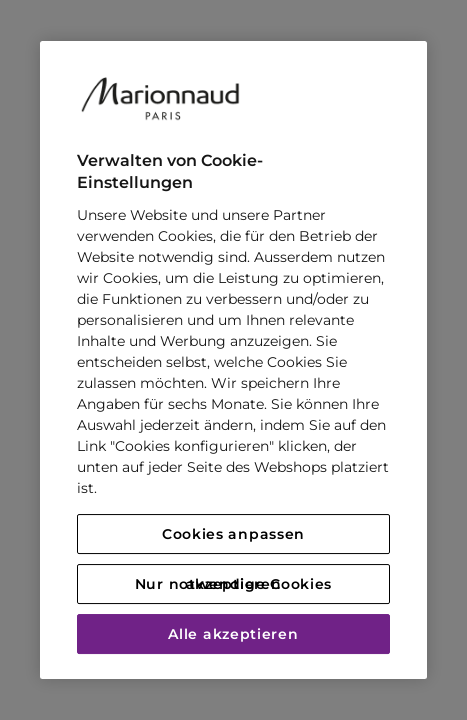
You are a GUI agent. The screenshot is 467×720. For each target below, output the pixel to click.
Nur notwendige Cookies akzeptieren (233, 584)
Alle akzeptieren (233, 634)
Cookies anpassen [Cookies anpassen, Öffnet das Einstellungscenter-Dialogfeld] (233, 534)
